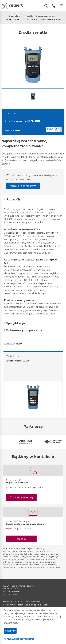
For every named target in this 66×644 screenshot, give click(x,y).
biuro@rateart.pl (15, 488)
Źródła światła (31, 20)
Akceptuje (10, 631)
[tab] (33, 199)
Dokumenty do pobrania (23, 330)
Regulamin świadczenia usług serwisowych (23, 601)
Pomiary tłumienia (13, 20)
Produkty (29, 16)
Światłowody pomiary (45, 16)
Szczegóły (12, 200)
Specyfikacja (14, 323)
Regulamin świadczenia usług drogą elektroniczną (26, 605)
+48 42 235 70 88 (34, 488)
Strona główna (15, 16)
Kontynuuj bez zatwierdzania (19, 639)
